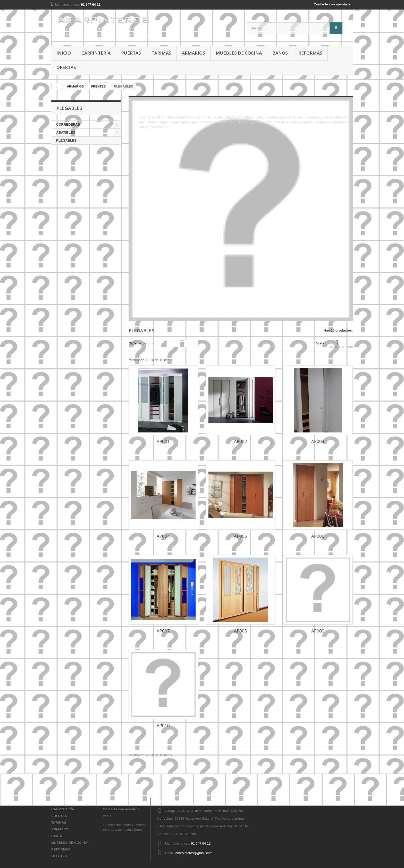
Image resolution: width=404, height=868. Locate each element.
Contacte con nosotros (332, 4)
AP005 (241, 536)
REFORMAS (310, 53)
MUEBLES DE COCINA (239, 53)
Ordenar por (138, 343)
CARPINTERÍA (96, 53)
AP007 (163, 631)
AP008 (241, 631)
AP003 (318, 441)
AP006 (318, 536)
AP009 (318, 631)
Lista (350, 344)
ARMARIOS (193, 53)
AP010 (163, 726)
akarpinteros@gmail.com (194, 853)
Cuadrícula (337, 344)
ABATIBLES (66, 132)
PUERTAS (131, 53)
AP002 (241, 441)
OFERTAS (66, 67)
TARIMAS (161, 53)
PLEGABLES (66, 140)
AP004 (163, 536)
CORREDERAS (68, 124)
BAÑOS (280, 53)
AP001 (163, 441)
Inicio (64, 53)
